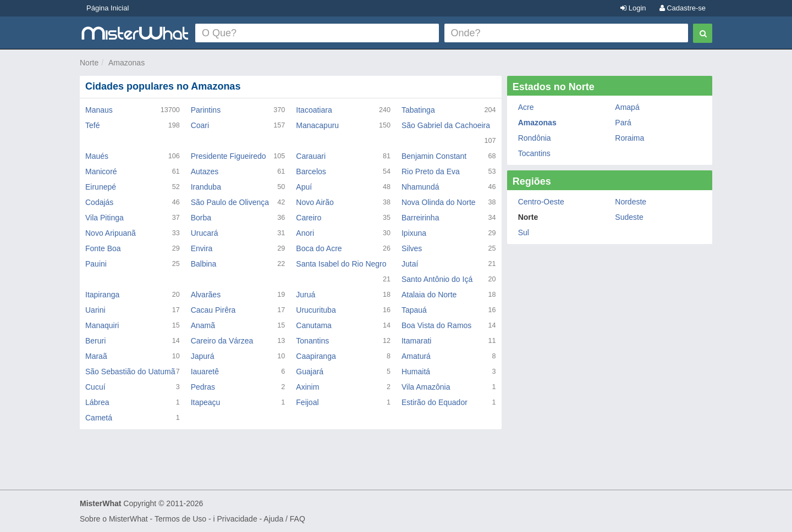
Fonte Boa (103, 248)
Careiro (309, 218)
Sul (524, 232)
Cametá (99, 418)
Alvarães (206, 295)
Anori (305, 233)
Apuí (304, 187)
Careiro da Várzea (222, 341)
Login (633, 8)
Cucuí (95, 387)
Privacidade (237, 519)
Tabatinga (418, 110)
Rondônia (535, 138)
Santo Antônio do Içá (437, 279)
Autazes (205, 171)
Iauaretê (205, 372)
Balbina (204, 264)
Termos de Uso (180, 519)
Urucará (205, 233)
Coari (200, 125)
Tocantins (534, 153)
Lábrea (97, 402)
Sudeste (629, 217)
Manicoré (101, 171)
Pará (623, 123)
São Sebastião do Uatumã (130, 372)
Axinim (307, 387)
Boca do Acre (319, 248)
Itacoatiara (314, 110)
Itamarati (416, 341)
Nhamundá (420, 187)
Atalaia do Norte (429, 295)
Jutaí (410, 264)
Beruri (95, 341)
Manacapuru (317, 125)
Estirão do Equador (435, 402)
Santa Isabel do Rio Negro (341, 264)
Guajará (310, 372)
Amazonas (127, 63)
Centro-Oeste (541, 202)
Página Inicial (108, 8)
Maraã (96, 356)
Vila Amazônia (426, 387)
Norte (89, 63)
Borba (201, 218)
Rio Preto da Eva (431, 171)
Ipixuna (414, 233)
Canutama (314, 325)
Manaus (99, 110)
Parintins (206, 110)
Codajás (99, 202)
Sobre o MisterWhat (114, 519)
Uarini (95, 310)
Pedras (203, 387)
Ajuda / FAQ (284, 519)
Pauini (96, 264)
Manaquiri (102, 325)
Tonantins (312, 341)
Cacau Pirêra (213, 310)
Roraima (629, 138)
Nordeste (631, 202)
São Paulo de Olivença (230, 202)
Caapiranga (316, 356)
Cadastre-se (683, 8)
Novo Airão (315, 202)
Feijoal (307, 402)
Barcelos (311, 171)
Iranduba (206, 187)
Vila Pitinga (105, 218)
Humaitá (416, 372)
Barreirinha (420, 218)
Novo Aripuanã (111, 233)
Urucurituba (316, 310)
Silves (412, 248)
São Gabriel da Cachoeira (446, 125)
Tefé (92, 125)
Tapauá (414, 310)
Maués (97, 156)
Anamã (203, 325)
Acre (526, 107)
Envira (202, 248)
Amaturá (416, 356)
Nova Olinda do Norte (439, 202)
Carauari (311, 156)
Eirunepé (101, 187)
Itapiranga (102, 295)
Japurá (203, 356)
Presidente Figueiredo (229, 156)
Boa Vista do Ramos (436, 325)
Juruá (306, 295)
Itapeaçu (206, 402)
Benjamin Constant (434, 156)
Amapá (627, 107)
